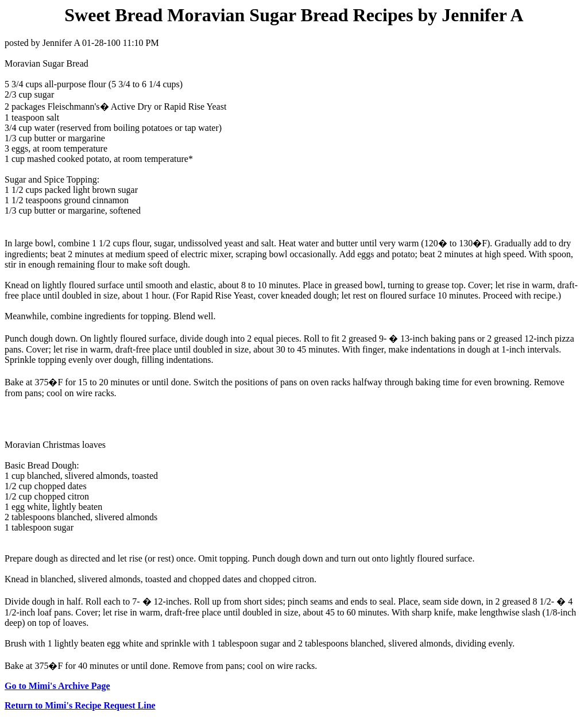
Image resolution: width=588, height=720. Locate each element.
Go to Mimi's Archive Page (57, 686)
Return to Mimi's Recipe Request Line (80, 705)
